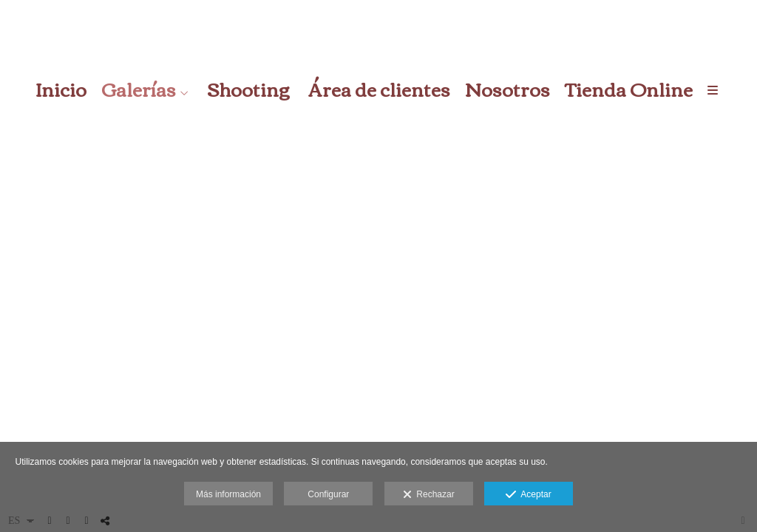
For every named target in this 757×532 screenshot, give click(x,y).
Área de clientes (379, 89)
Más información (228, 494)
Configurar (328, 494)
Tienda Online (629, 89)
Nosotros (508, 89)
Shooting (248, 89)
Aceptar (528, 495)
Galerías (139, 89)
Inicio (61, 89)
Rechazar (429, 495)
